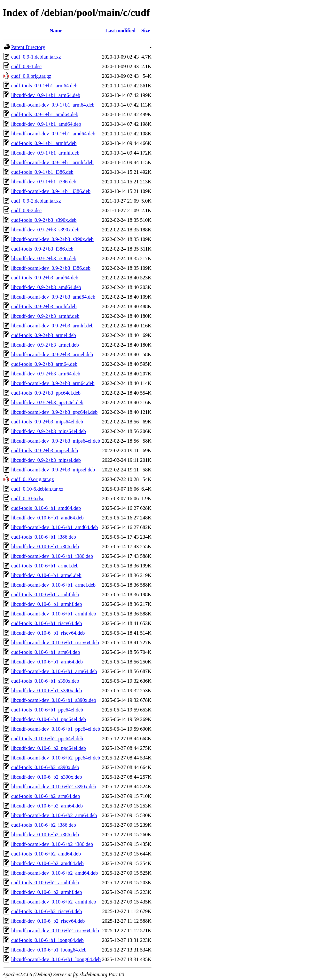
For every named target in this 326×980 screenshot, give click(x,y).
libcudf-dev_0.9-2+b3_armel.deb (45, 345)
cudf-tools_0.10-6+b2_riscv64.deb (47, 911)
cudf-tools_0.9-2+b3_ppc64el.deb (46, 393)
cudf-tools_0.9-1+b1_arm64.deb (44, 86)
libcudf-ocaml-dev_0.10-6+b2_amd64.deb (54, 873)
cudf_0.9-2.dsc (26, 210)
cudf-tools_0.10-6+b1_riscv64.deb (47, 623)
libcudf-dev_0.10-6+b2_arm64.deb (47, 806)
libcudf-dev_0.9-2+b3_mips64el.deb (49, 431)
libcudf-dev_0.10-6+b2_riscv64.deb (48, 921)
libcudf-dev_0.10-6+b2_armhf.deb (47, 892)
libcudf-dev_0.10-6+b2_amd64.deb (47, 863)
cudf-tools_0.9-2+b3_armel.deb (44, 335)
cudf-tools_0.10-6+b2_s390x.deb (45, 767)
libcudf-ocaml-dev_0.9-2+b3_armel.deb (52, 354)
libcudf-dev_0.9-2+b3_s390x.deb (45, 230)
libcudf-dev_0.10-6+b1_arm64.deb (47, 662)
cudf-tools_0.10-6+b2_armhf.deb (45, 883)
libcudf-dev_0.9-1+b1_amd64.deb (46, 124)
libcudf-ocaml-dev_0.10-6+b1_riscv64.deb (55, 643)
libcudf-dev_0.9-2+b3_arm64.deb (46, 374)
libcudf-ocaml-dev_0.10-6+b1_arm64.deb (54, 671)
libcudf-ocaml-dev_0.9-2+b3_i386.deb (51, 268)
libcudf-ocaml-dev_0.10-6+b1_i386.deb (52, 556)
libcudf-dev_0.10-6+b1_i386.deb (45, 546)
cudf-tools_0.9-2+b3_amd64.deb (45, 278)
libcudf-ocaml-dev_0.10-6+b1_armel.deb (53, 585)
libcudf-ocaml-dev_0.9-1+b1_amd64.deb (53, 134)
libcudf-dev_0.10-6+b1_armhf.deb (47, 604)
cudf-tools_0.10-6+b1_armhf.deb (45, 594)
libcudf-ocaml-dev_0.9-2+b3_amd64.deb (53, 297)
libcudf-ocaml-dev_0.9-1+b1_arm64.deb (53, 105)
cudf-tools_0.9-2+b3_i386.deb (42, 249)
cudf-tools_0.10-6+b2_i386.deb (44, 825)
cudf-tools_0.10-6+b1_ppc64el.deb (47, 710)
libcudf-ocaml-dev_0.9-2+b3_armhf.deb (52, 326)
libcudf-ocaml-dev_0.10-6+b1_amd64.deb (54, 527)
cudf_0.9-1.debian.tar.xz (36, 57)
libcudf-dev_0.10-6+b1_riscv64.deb (48, 633)
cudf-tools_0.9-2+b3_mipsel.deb (45, 450)
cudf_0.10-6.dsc (28, 498)
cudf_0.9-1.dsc (26, 66)
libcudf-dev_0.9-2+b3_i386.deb (44, 258)
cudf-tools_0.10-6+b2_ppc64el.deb (47, 739)
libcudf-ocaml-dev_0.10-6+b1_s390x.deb (54, 700)
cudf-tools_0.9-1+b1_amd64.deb (45, 114)
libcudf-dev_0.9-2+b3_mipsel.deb (46, 460)
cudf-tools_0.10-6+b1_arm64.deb (46, 652)
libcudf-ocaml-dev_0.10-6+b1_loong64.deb (56, 959)
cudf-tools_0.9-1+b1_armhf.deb (44, 143)
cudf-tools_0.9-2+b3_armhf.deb (44, 306)
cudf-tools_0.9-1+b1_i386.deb (42, 172)
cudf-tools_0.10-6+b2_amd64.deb (46, 854)
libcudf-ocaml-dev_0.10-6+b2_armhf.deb (54, 902)
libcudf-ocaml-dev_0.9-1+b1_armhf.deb (52, 162)
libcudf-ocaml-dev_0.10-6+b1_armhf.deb (54, 614)
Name (56, 31)
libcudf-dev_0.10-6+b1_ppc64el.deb (49, 719)
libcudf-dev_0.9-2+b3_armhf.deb (45, 316)
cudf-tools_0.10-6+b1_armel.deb (45, 566)
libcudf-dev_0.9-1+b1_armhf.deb (45, 153)
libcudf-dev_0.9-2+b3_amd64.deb (46, 287)
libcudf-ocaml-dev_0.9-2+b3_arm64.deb (53, 383)
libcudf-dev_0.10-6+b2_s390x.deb (47, 777)
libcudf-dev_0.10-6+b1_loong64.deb (49, 950)
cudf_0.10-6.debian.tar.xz (37, 489)
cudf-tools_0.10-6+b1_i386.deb (44, 537)
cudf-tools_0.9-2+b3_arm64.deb (44, 364)
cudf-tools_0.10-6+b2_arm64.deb (46, 796)
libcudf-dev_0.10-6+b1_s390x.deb (47, 691)
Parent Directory (28, 47)
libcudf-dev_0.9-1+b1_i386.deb (44, 182)
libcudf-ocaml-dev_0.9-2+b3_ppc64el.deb (54, 412)
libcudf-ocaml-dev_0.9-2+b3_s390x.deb (52, 239)
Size (146, 31)
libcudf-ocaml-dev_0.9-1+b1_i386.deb (51, 191)
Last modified (120, 31)
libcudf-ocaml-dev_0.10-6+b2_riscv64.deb (55, 931)
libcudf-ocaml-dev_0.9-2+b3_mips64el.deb (56, 441)
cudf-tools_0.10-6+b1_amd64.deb (46, 508)
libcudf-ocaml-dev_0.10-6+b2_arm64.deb (54, 815)
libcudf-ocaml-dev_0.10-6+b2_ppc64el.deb (56, 758)
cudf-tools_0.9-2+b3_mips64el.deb (47, 422)
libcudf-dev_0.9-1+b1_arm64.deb (46, 95)
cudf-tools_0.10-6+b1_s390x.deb (45, 681)
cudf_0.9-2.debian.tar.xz (36, 201)
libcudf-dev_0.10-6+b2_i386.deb (45, 835)
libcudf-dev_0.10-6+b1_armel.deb (46, 575)
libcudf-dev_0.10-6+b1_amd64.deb (47, 518)
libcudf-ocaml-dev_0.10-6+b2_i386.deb (52, 844)
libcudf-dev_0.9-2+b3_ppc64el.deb (47, 402)
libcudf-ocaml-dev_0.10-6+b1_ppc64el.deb (56, 729)
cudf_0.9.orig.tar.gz (31, 76)
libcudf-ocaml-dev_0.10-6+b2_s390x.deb (54, 787)
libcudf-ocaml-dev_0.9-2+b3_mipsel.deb (53, 470)
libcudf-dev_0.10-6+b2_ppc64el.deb (49, 748)
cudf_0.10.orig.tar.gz (32, 479)
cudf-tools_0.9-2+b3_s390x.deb (44, 220)
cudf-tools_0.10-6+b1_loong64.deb (47, 940)
